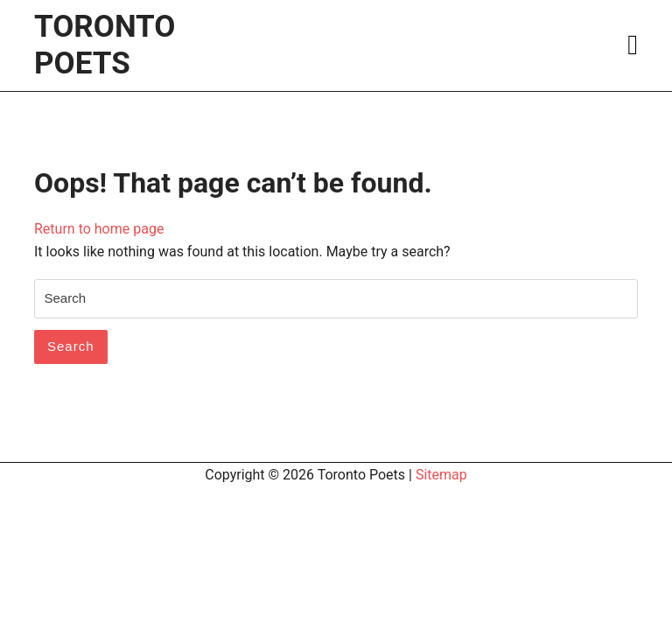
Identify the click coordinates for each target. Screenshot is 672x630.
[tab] (633, 45)
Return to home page (99, 229)
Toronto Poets (105, 45)
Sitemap (441, 475)
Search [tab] (71, 346)
